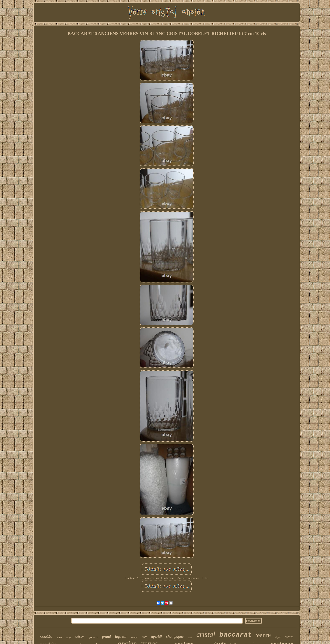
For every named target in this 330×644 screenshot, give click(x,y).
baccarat (236, 635)
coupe (68, 638)
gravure (93, 637)
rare (145, 637)
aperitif (156, 637)
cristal (206, 634)
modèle (46, 637)
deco (190, 637)
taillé (59, 637)
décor (80, 636)
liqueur (121, 636)
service (289, 637)
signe (278, 637)
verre (263, 635)
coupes (135, 637)
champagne (175, 636)
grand (106, 637)
